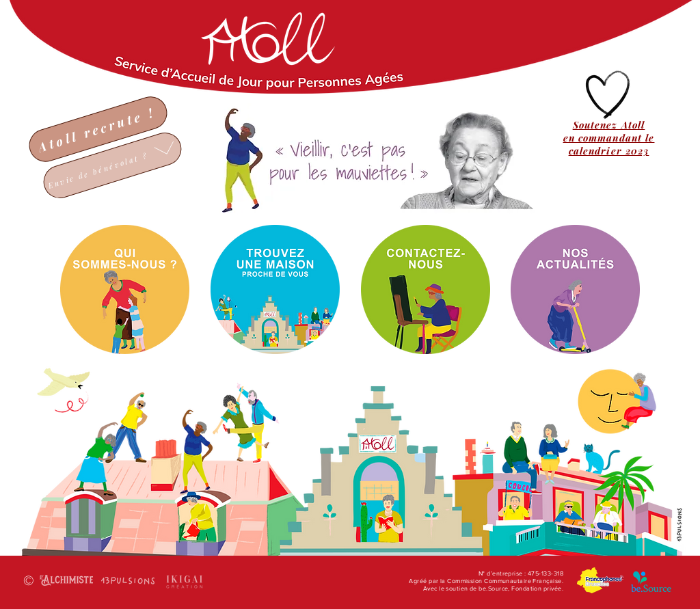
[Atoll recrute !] (98, 129)
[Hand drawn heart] (608, 95)
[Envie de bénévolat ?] (113, 165)
